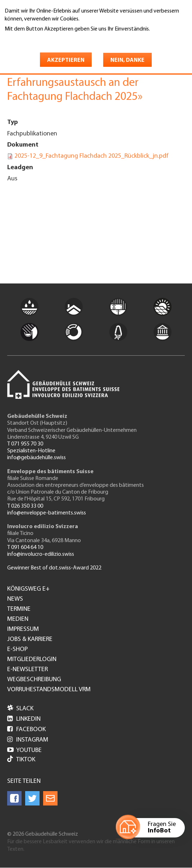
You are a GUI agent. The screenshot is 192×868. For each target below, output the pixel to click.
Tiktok (21, 760)
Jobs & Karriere (30, 640)
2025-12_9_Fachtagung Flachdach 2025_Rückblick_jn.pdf (92, 156)
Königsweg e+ (28, 589)
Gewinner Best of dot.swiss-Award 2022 (54, 568)
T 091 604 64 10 (25, 548)
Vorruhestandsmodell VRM (49, 690)
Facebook (26, 730)
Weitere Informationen (36, 39)
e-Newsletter (28, 670)
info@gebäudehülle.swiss (36, 458)
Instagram (28, 740)
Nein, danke (127, 60)
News (15, 599)
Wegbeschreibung (34, 680)
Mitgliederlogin (32, 660)
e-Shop (17, 650)
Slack (20, 709)
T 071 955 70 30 (25, 444)
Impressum (23, 629)
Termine (19, 609)
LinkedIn (24, 719)
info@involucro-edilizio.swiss (41, 554)
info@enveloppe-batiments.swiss (47, 513)
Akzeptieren (66, 60)
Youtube (24, 750)
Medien (18, 619)
